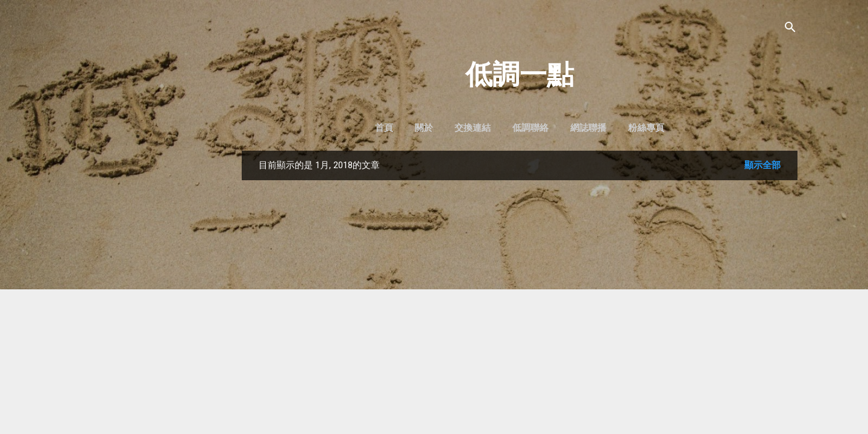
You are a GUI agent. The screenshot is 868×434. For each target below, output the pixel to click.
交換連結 (473, 128)
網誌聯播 (588, 128)
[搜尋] (790, 28)
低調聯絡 (530, 128)
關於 (424, 128)
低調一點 (520, 74)
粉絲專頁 (646, 128)
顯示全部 (763, 165)
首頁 (384, 128)
